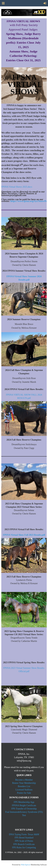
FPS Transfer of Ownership (24, 809)
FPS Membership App (24, 802)
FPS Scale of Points (24, 841)
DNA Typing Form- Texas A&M (24, 834)
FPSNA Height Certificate (24, 805)
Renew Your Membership (24, 783)
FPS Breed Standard (24, 838)
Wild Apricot (26, 865)
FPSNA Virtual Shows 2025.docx (17, 187)
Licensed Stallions (24, 790)
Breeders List (24, 786)
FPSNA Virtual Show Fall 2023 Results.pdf (24, 535)
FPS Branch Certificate (24, 844)
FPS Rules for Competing (24, 847)
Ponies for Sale (24, 793)
